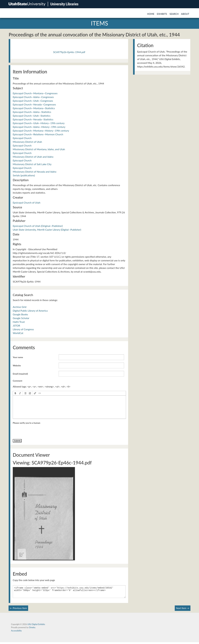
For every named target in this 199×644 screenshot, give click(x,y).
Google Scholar (21, 318)
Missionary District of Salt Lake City (32, 164)
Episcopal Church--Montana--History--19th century (41, 131)
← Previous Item (18, 610)
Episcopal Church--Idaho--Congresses (33, 97)
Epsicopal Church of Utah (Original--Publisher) (38, 226)
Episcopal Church (22, 138)
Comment (17, 381)
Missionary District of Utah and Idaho (33, 157)
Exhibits (162, 14)
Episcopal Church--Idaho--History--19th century (39, 127)
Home (151, 14)
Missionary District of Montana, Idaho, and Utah (39, 149)
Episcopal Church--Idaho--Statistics (32, 112)
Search (174, 14)
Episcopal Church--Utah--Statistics (32, 116)
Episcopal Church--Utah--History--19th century (39, 123)
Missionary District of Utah (27, 142)
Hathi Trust (19, 322)
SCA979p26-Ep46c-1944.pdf (69, 52)
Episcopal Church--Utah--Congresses (33, 101)
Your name (18, 357)
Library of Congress (23, 329)
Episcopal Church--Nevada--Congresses (34, 104)
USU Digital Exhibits (36, 626)
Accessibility (16, 632)
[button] (15, 393)
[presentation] (15, 393)
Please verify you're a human (27, 423)
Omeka (32, 629)
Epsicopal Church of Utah (27, 203)
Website (17, 365)
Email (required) (20, 374)
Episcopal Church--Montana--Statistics (34, 108)
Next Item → (183, 610)
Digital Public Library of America (30, 311)
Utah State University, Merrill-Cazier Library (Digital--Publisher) (47, 230)
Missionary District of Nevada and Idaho (35, 172)
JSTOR (16, 325)
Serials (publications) (24, 175)
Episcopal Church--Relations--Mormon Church (38, 134)
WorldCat (18, 333)
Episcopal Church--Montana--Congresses (35, 93)
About (185, 14)
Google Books (20, 314)
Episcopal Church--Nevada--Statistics (33, 119)
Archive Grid (20, 307)
